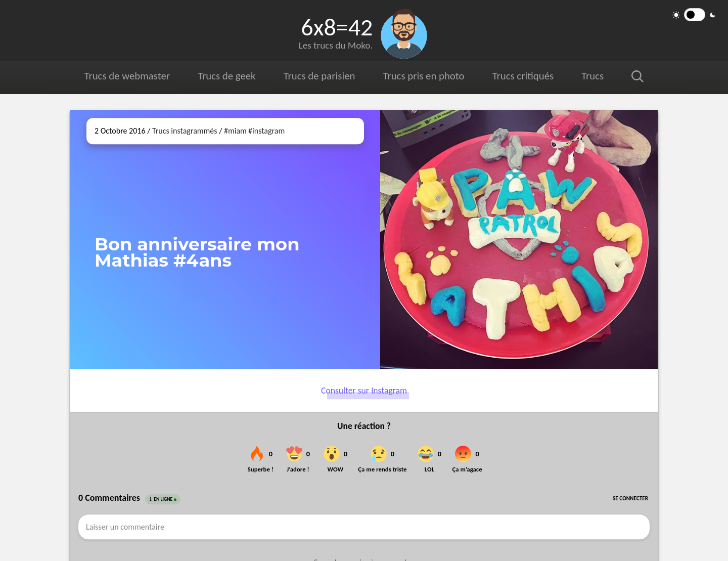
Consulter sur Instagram (364, 391)
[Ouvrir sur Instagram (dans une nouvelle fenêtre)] (519, 239)
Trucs (593, 76)
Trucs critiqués (523, 76)
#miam (235, 131)
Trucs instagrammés (185, 131)
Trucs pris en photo (424, 76)
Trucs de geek (226, 76)
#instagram (266, 131)
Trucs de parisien (320, 76)
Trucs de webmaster (127, 76)
